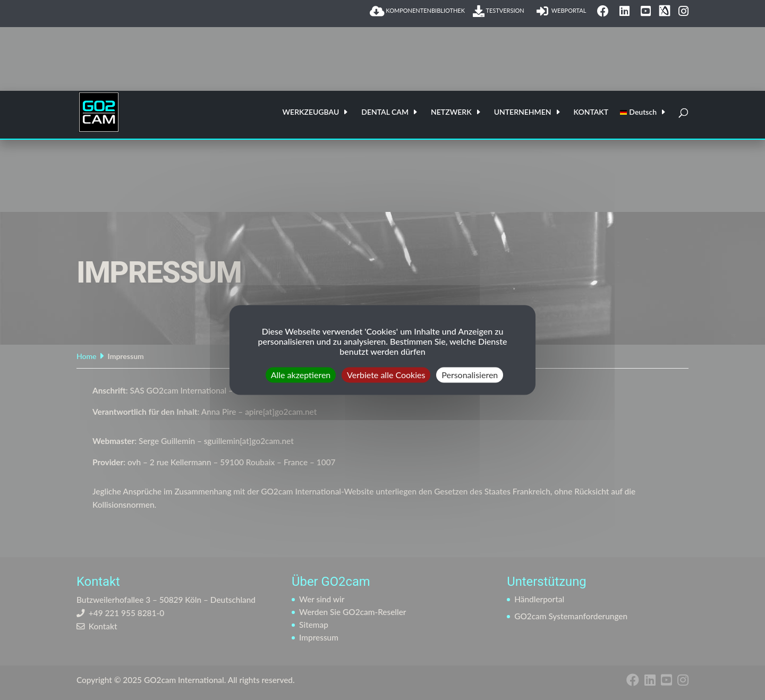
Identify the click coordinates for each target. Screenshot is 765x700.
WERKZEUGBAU (311, 112)
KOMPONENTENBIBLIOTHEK (417, 11)
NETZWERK (451, 112)
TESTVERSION (501, 11)
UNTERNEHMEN (523, 112)
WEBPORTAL (563, 11)
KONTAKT (591, 112)
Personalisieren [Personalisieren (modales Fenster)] (470, 375)
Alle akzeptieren (301, 375)
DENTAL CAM (385, 112)
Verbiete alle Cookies (386, 375)
